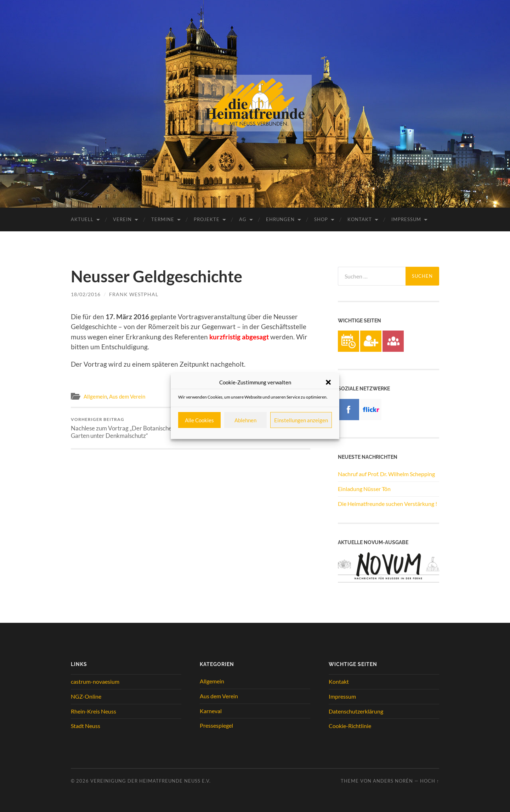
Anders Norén (393, 781)
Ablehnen (245, 420)
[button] (328, 382)
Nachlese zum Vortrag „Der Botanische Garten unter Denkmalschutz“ (129, 428)
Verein (122, 219)
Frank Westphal (134, 294)
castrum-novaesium (95, 681)
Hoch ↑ (430, 781)
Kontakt (360, 219)
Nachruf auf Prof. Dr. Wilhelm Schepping (386, 474)
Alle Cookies (199, 420)
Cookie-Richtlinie (350, 726)
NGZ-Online (86, 696)
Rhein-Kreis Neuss (93, 711)
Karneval (211, 711)
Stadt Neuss (86, 726)
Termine (163, 219)
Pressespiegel (216, 725)
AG (243, 219)
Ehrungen (280, 219)
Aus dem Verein (127, 396)
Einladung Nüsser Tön (364, 489)
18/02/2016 (86, 294)
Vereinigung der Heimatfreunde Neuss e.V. (151, 781)
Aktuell (82, 219)
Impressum (406, 219)
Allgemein (95, 396)
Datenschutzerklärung (356, 711)
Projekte (207, 219)
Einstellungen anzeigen (301, 420)
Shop (321, 219)
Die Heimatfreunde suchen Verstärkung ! (387, 504)
